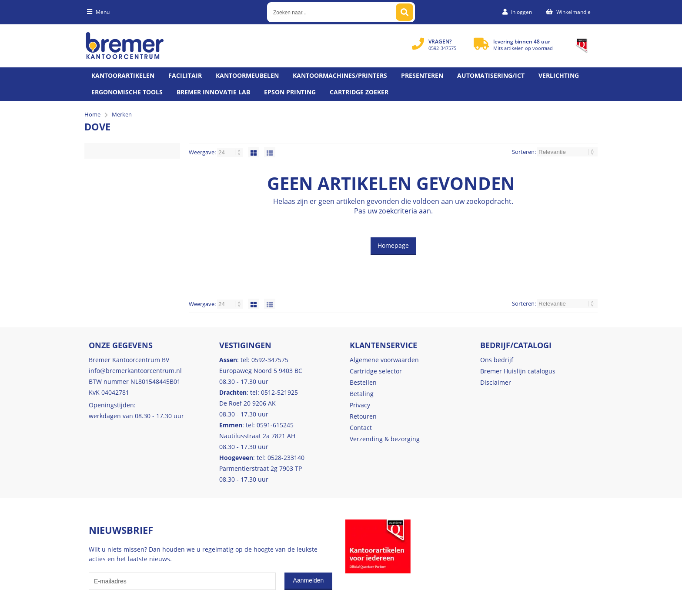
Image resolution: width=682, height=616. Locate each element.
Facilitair (185, 75)
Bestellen (363, 382)
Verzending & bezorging (385, 439)
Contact (361, 428)
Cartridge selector (376, 371)
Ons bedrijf (497, 360)
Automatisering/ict (491, 75)
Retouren (363, 416)
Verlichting (559, 75)
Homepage (393, 245)
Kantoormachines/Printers (340, 75)
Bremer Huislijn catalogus (518, 371)
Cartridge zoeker (359, 92)
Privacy (360, 405)
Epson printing (290, 92)
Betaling (362, 394)
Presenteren (422, 75)
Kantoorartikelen (123, 75)
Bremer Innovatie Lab (213, 92)
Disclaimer (496, 382)
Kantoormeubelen (247, 75)
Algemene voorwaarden (384, 360)
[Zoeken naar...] (405, 12)
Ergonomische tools (127, 92)
